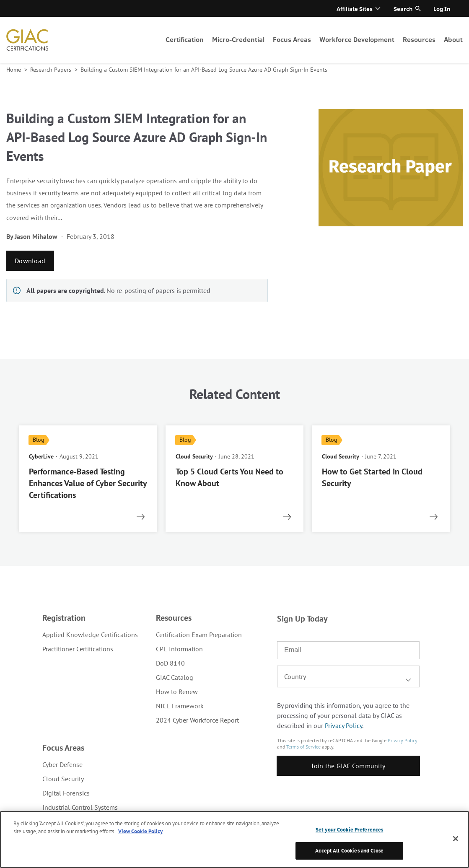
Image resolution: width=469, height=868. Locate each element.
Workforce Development (357, 39)
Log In (442, 9)
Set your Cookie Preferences (350, 830)
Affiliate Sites (355, 9)
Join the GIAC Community (348, 766)
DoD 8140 (170, 663)
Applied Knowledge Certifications (90, 635)
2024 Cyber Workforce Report (197, 720)
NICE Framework (180, 706)
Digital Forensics (66, 793)
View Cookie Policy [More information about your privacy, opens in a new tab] (140, 831)
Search (403, 9)
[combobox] (348, 676)
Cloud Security (63, 779)
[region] (234, 839)
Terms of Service (303, 747)
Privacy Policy (343, 725)
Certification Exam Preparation (199, 635)
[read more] (88, 479)
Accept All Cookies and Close (349, 851)
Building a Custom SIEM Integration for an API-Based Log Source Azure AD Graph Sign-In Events (204, 70)
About (453, 39)
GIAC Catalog (175, 677)
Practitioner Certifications (78, 649)
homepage (27, 40)
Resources (419, 39)
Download (30, 261)
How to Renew (177, 692)
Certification (185, 39)
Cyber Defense (62, 764)
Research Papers (52, 70)
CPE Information (179, 649)
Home (14, 70)
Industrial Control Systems (80, 807)
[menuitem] (185, 40)
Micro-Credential (238, 39)
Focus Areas (292, 39)
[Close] (456, 839)
